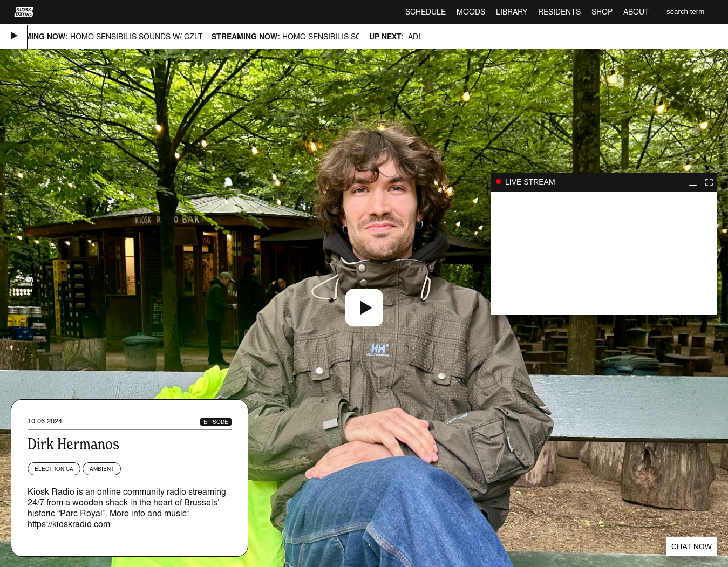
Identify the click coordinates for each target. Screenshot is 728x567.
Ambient (102, 469)
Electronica (54, 469)
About (636, 12)
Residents (559, 12)
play (604, 253)
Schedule (426, 12)
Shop (602, 12)
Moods (471, 12)
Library (512, 12)
